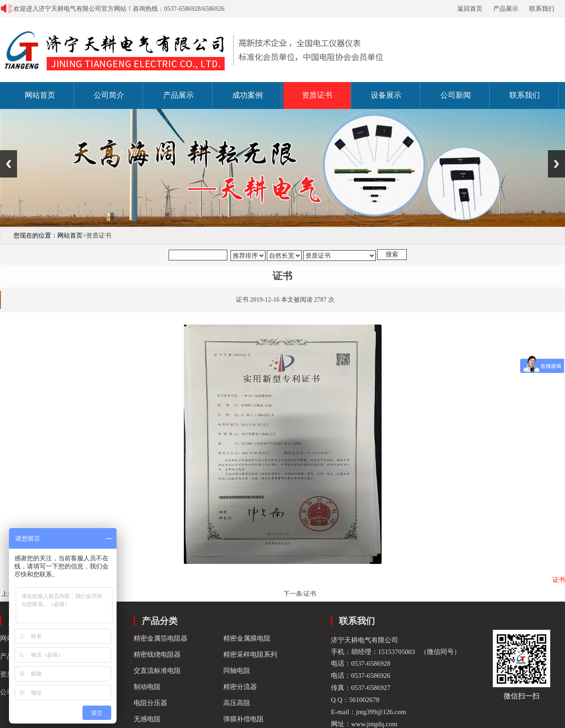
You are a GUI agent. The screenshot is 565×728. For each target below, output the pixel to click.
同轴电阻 (237, 671)
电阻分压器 (150, 703)
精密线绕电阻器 (157, 654)
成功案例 (248, 95)
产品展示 (506, 9)
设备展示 (386, 95)
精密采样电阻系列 (250, 654)
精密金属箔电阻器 (161, 638)
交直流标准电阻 (157, 671)
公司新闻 (456, 95)
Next (556, 164)
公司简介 (109, 95)
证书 (310, 594)
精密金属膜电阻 (247, 638)
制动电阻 (147, 687)
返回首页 (470, 9)
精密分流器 (240, 687)
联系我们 (542, 9)
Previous (9, 164)
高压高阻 (237, 703)
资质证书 (317, 95)
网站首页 (40, 95)
